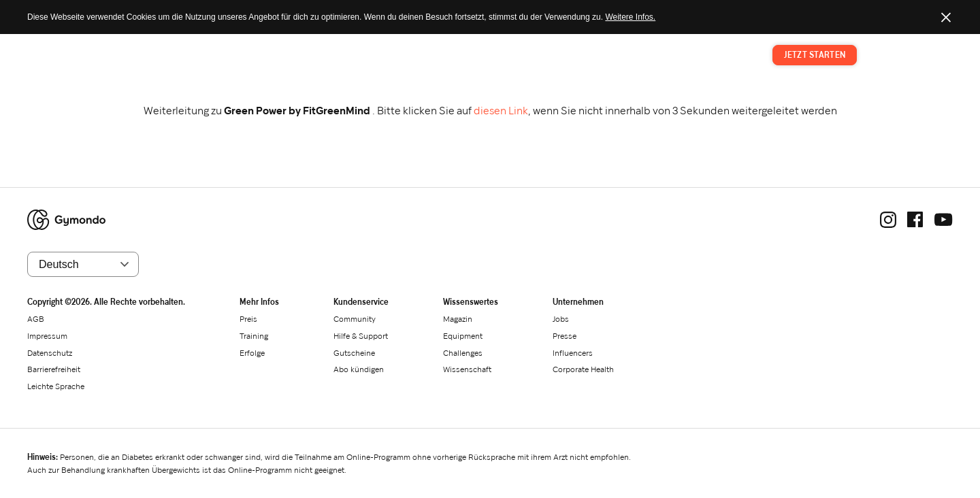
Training (681, 55)
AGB (36, 319)
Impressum (47, 336)
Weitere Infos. (630, 17)
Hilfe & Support (361, 336)
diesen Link (501, 111)
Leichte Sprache (56, 386)
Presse (565, 336)
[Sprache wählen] (83, 264)
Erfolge (252, 353)
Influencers (573, 353)
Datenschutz (50, 353)
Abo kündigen (359, 369)
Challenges (463, 353)
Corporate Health (583, 369)
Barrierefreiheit (54, 369)
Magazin (731, 55)
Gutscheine (354, 353)
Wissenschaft (467, 369)
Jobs (561, 319)
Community (355, 319)
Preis (636, 55)
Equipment (463, 336)
